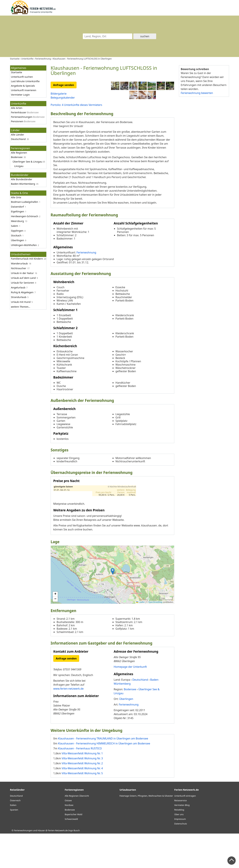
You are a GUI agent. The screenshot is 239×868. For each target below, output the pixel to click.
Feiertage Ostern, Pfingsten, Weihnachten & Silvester (146, 830)
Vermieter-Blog (182, 840)
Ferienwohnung (86, 287)
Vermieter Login (20, 95)
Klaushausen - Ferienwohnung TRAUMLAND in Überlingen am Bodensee (103, 773)
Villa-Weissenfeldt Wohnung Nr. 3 (82, 793)
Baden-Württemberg (23, 184)
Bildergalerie (59, 94)
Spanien (14, 844)
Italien (13, 840)
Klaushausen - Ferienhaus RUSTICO (80, 783)
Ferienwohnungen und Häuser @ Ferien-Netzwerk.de (41, 865)
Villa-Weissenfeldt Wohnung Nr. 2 (82, 798)
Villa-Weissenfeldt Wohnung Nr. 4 (82, 803)
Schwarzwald (71, 853)
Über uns (179, 849)
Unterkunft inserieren (24, 90)
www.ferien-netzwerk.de (68, 723)
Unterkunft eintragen (185, 830)
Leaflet (140, 636)
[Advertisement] (204, 151)
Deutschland (18, 139)
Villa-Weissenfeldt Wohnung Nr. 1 (82, 788)
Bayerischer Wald (73, 849)
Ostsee (68, 835)
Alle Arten (17, 108)
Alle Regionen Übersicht (77, 830)
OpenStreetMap (155, 636)
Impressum (180, 853)
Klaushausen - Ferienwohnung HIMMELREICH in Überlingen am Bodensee (104, 778)
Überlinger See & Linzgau (27, 162)
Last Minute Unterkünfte (25, 81)
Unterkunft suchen (22, 77)
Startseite (17, 72)
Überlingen (18, 240)
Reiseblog (179, 844)
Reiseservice (180, 835)
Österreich (15, 835)
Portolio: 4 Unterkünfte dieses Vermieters (76, 105)
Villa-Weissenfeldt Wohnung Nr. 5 (82, 808)
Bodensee (17, 157)
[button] (113, 606)
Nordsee (69, 840)
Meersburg (17, 221)
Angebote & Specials (23, 86)
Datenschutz (181, 858)
